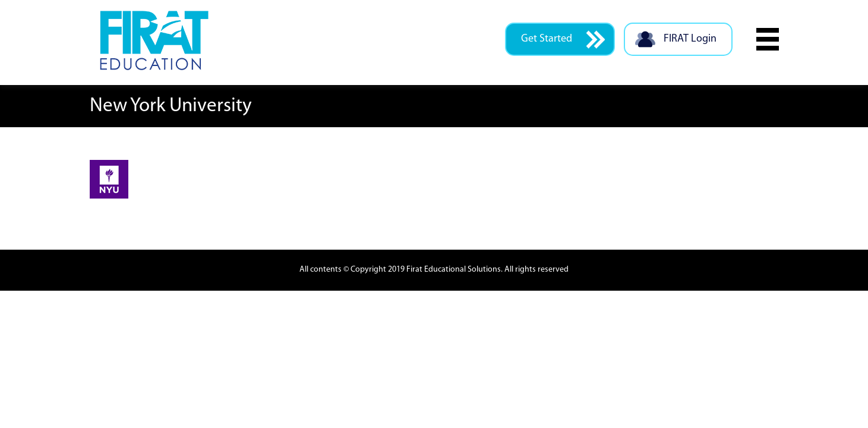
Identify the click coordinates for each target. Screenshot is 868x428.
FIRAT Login (675, 40)
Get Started (563, 40)
